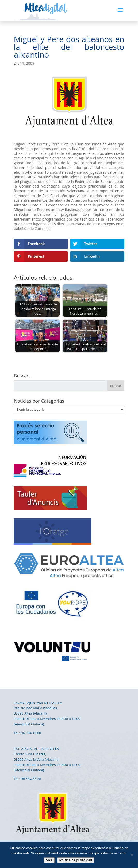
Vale (49, 860)
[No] (132, 855)
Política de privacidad (76, 860)
